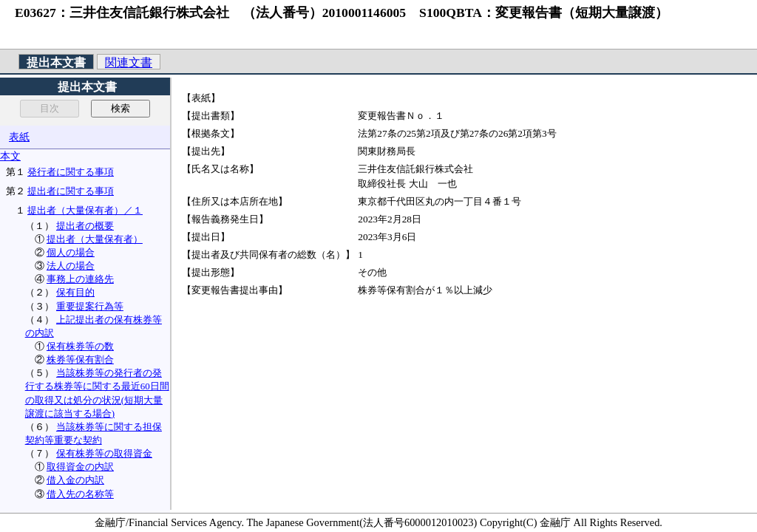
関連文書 (129, 62)
